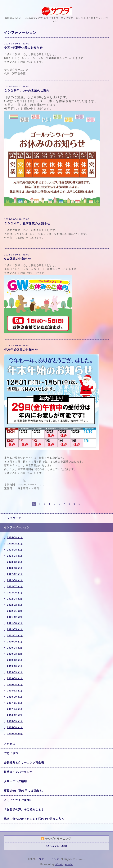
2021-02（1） (15, 636)
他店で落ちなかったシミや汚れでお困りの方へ (34, 819)
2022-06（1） (15, 593)
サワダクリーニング (48, 859)
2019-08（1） (15, 678)
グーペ (59, 864)
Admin (69, 864)
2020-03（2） (15, 654)
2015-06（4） (15, 734)
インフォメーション (17, 527)
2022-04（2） (15, 599)
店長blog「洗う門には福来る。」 (26, 791)
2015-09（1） (15, 721)
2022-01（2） (15, 611)
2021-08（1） (15, 623)
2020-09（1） (15, 642)
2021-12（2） (15, 617)
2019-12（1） (15, 660)
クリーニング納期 (15, 781)
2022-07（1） (15, 587)
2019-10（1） (15, 666)
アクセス (10, 744)
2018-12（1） (15, 691)
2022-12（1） (15, 574)
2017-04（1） (15, 709)
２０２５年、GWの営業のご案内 (27, 90)
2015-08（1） (15, 727)
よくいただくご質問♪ (18, 800)
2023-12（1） (15, 562)
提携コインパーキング (18, 772)
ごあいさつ (11, 753)
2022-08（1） (15, 580)
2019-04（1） (15, 685)
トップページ (12, 518)
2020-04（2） (15, 648)
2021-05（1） (15, 629)
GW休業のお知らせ (18, 259)
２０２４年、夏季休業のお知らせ (27, 223)
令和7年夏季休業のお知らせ (23, 48)
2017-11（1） (15, 703)
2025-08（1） (15, 537)
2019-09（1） (15, 672)
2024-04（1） (15, 556)
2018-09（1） (15, 697)
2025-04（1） (15, 544)
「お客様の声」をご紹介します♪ (25, 809)
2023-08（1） (15, 568)
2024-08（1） (15, 550)
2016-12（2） (15, 715)
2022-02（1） (15, 605)
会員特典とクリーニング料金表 (24, 762)
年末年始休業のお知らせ (21, 350)
